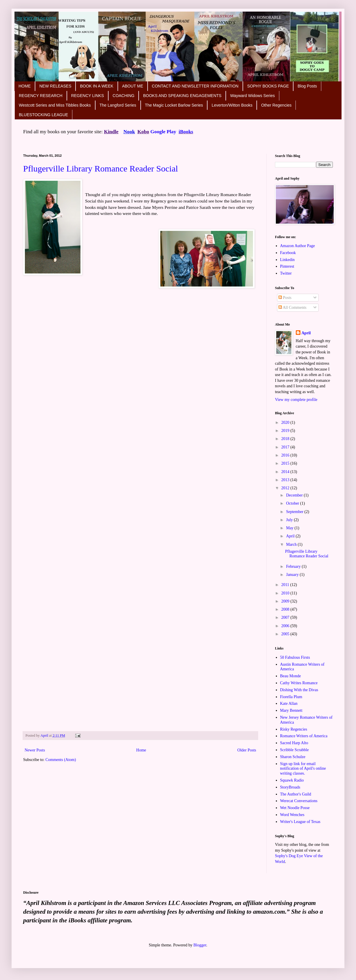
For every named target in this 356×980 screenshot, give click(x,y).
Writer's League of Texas (300, 822)
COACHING (123, 96)
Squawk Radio (292, 780)
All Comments (292, 307)
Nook (129, 132)
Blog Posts (307, 86)
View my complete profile (296, 400)
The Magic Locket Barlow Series (174, 105)
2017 (286, 447)
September (295, 512)
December (295, 495)
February (294, 566)
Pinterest (287, 266)
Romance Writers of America (304, 736)
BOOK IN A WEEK (97, 86)
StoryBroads (290, 787)
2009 (286, 601)
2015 (286, 463)
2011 (286, 585)
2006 (286, 626)
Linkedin (288, 260)
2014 (286, 472)
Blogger (200, 945)
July (290, 520)
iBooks (186, 132)
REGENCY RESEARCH (41, 96)
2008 (286, 609)
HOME (25, 86)
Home (141, 750)
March (292, 544)
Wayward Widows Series (252, 96)
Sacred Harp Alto (294, 743)
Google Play (163, 132)
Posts (285, 298)
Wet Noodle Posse (295, 808)
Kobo (143, 132)
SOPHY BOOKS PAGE (268, 86)
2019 (286, 431)
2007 (286, 617)
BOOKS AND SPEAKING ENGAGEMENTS (182, 96)
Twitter (286, 273)
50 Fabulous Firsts (295, 657)
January (293, 575)
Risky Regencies (294, 729)
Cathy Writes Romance (299, 683)
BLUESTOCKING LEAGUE (43, 115)
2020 (286, 423)
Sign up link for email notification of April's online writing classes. (303, 769)
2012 (286, 488)
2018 (286, 439)
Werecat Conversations (299, 801)
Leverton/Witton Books (232, 105)
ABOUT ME (133, 86)
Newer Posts (35, 750)
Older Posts (247, 750)
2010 (286, 593)
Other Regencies (276, 105)
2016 (286, 455)
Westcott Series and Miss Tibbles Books (55, 105)
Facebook (288, 253)
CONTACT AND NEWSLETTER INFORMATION (195, 86)
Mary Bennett (291, 710)
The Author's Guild (296, 794)
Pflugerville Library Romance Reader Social (101, 168)
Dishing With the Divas (299, 690)
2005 (286, 634)
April (306, 333)
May (290, 528)
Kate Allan (289, 703)
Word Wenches (292, 815)
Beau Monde (291, 676)
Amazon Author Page (298, 246)
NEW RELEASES (55, 86)
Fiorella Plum (291, 697)
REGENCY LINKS (88, 96)
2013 (286, 480)
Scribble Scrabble (294, 750)
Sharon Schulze (293, 757)
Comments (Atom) (61, 760)
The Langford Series (118, 105)
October (293, 503)
